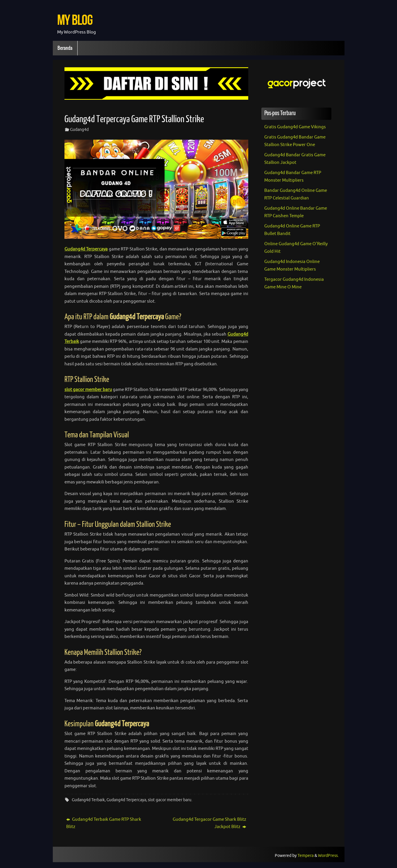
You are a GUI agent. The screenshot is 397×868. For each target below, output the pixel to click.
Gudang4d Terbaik (88, 800)
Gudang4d (79, 130)
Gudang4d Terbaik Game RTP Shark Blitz (104, 823)
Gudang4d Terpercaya (126, 800)
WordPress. (328, 856)
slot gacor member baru (170, 800)
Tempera (306, 856)
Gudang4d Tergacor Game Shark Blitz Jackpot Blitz (209, 823)
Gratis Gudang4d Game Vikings (295, 127)
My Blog (75, 20)
